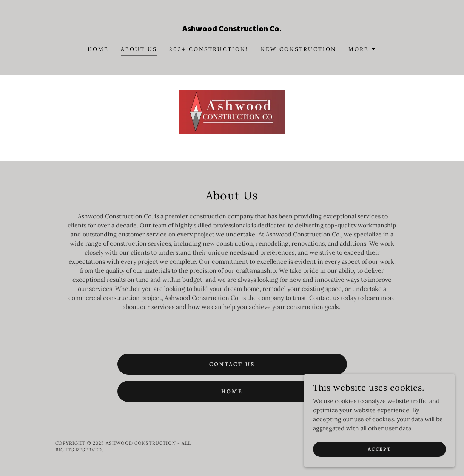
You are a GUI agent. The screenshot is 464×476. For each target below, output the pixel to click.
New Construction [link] (298, 49)
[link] (232, 29)
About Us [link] (139, 49)
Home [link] (98, 49)
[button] (362, 49)
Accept (379, 449)
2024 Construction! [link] (209, 49)
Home (232, 391)
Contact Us (232, 364)
